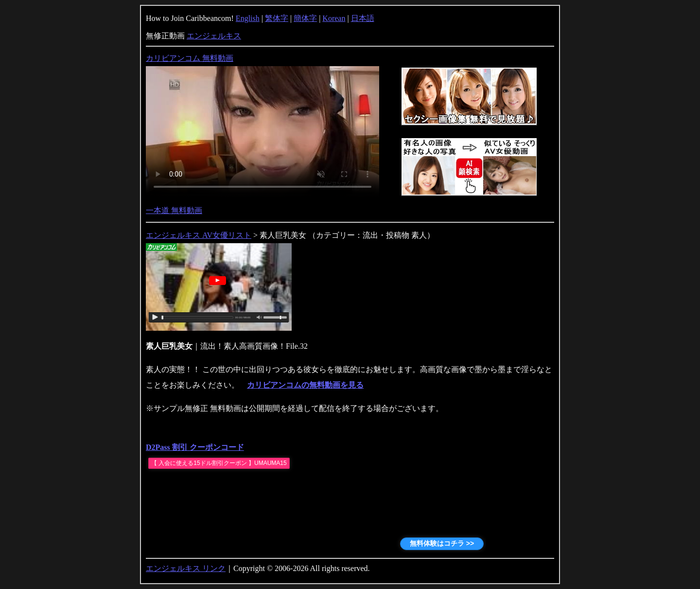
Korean (334, 18)
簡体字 (305, 18)
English (248, 18)
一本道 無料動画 (174, 210)
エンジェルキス (214, 36)
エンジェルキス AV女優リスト (199, 235)
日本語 (363, 18)
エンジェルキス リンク (186, 568)
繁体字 (277, 18)
